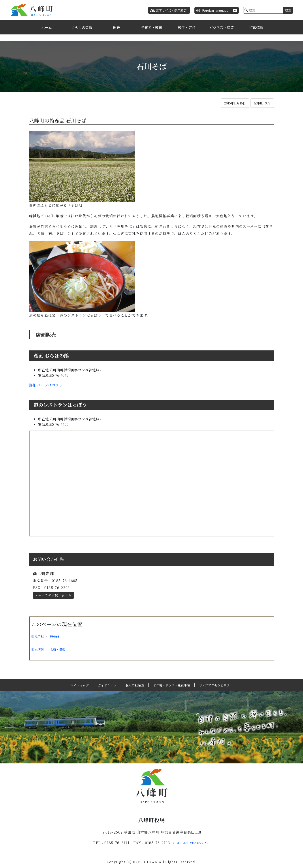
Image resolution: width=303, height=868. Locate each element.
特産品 (55, 636)
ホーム (47, 27)
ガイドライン (107, 685)
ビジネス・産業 (222, 27)
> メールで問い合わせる (192, 843)
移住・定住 (187, 27)
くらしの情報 (82, 27)
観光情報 (38, 636)
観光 (117, 27)
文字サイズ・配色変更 (171, 10)
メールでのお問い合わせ (53, 595)
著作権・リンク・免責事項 (171, 685)
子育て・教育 (152, 27)
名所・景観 (58, 649)
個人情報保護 (135, 685)
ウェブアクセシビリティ (216, 685)
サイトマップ (80, 685)
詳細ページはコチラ (46, 385)
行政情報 (256, 27)
